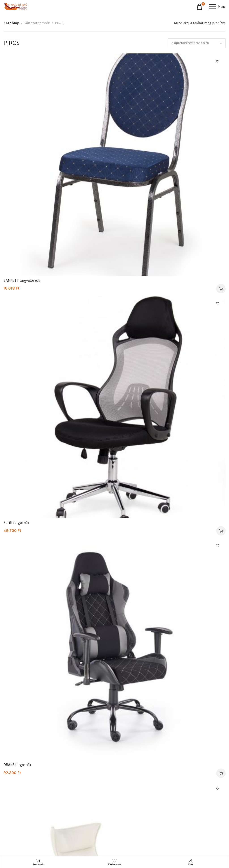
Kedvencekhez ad (218, 61)
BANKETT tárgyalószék (22, 280)
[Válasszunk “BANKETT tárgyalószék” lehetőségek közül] (221, 289)
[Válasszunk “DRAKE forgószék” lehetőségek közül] (221, 773)
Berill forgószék (16, 523)
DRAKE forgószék (17, 765)
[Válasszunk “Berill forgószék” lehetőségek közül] (221, 531)
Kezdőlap (11, 23)
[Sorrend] (197, 43)
